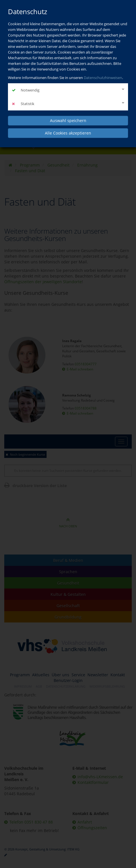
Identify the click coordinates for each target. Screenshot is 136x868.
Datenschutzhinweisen (103, 78)
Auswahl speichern (68, 121)
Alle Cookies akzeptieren (68, 133)
